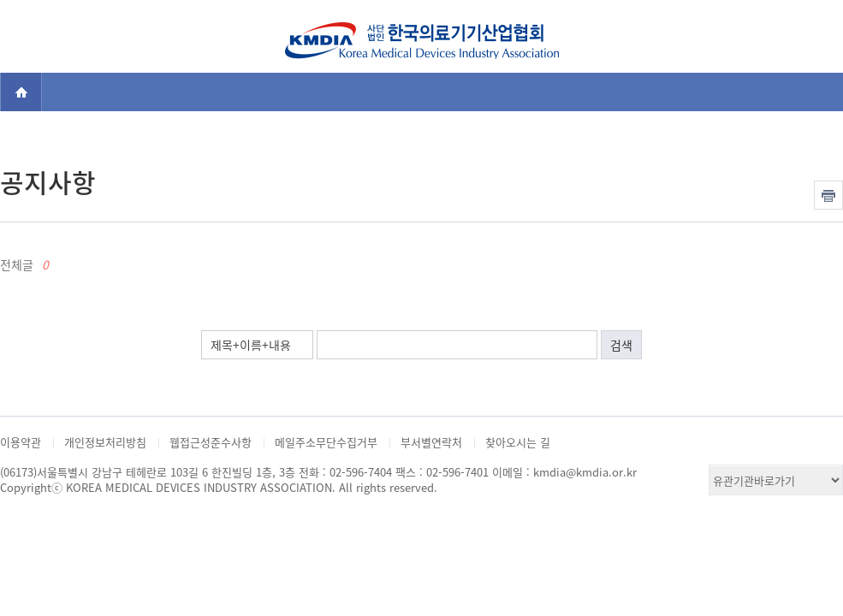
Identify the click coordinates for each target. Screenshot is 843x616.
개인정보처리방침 (105, 442)
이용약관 (21, 442)
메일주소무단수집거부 (326, 442)
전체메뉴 (29, 33)
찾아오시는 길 (518, 442)
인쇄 (828, 195)
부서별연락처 (431, 442)
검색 (814, 33)
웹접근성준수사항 (211, 442)
